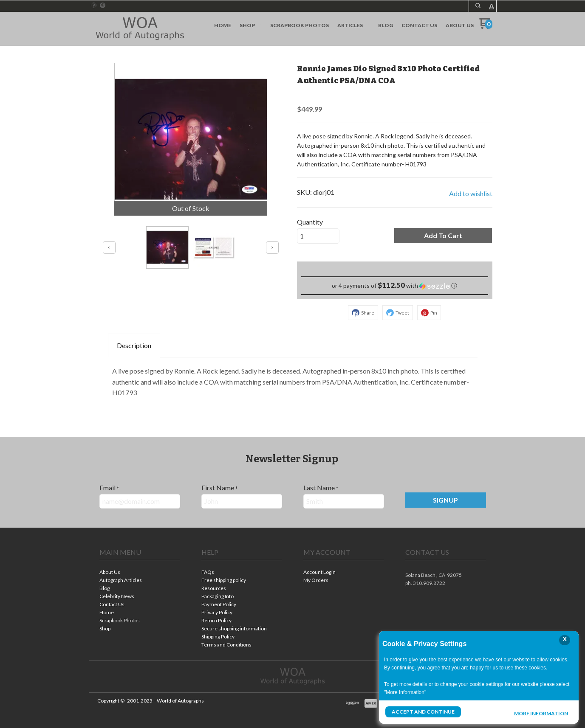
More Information (541, 713)
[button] (443, 236)
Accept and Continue (423, 712)
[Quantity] (318, 236)
